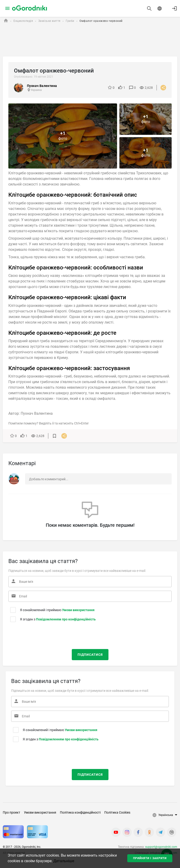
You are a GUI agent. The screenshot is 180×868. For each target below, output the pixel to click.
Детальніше (64, 861)
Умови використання (78, 610)
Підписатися (90, 655)
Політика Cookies (117, 812)
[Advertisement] (89, 40)
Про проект (11, 812)
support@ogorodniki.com (161, 847)
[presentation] (37, 635)
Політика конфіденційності (80, 812)
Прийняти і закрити (150, 858)
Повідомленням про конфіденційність (66, 619)
